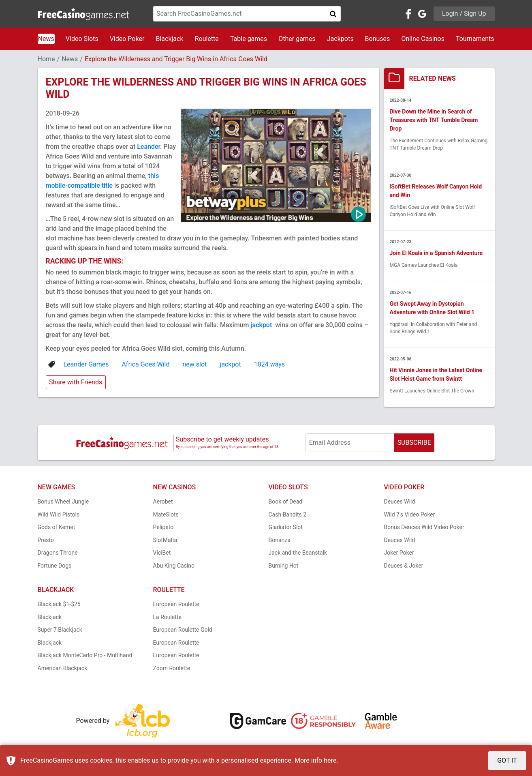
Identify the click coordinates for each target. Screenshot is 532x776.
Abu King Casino (174, 566)
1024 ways (269, 364)
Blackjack (169, 39)
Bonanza (280, 540)
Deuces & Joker (404, 566)
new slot (195, 364)
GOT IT (507, 760)
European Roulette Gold (183, 630)
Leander (148, 147)
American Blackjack (63, 668)
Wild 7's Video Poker (410, 514)
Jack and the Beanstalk (298, 553)
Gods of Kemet (57, 527)
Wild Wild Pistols (59, 514)
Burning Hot (284, 566)
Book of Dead (286, 502)
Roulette (207, 39)
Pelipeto (163, 527)
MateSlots (166, 514)
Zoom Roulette (172, 668)
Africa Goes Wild (145, 364)
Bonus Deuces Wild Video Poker (424, 527)
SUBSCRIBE (414, 443)
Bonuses (378, 39)
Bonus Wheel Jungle (63, 502)
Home (46, 59)
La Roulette (167, 617)
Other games (297, 39)
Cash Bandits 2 (288, 514)
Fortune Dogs (55, 566)
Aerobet (163, 502)
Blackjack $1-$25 (59, 605)
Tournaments (475, 39)
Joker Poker (399, 553)
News (46, 39)
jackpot (262, 325)
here (330, 760)
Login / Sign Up (464, 14)
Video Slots (82, 39)
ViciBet (162, 553)
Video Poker (127, 39)
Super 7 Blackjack (60, 630)
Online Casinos (423, 39)
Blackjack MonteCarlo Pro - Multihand (85, 656)
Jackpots (340, 39)
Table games (249, 39)
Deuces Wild (400, 502)
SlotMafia (165, 540)
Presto (46, 540)
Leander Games (86, 364)
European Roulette (176, 605)
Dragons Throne (58, 553)
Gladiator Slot (286, 527)
